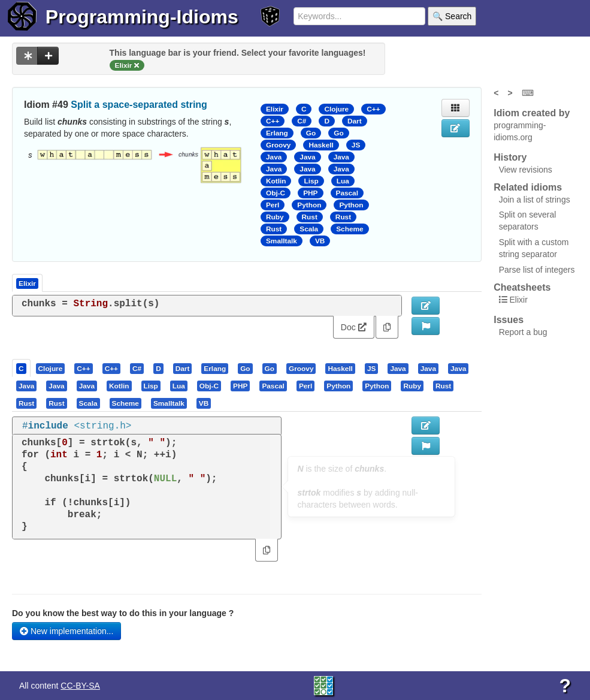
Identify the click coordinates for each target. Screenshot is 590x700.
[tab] (22, 368)
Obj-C (276, 193)
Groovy (278, 145)
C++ (373, 109)
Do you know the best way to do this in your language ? (123, 613)
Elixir (275, 109)
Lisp (311, 181)
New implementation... (66, 631)
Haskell (321, 145)
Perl (273, 205)
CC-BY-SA (80, 686)
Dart (355, 121)
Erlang (277, 133)
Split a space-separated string (139, 105)
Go (311, 133)
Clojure (336, 109)
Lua (343, 181)
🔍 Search (452, 16)
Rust (310, 217)
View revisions (526, 170)
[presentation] (21, 368)
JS (356, 145)
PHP (310, 193)
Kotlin (276, 181)
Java (274, 157)
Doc (354, 327)
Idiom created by (532, 113)
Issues (509, 320)
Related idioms (528, 187)
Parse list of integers (537, 270)
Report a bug (523, 332)
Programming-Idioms (142, 17)
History (510, 157)
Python (309, 205)
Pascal (347, 193)
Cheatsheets (522, 287)
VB (320, 241)
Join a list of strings (535, 200)
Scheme (350, 229)
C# (302, 121)
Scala (309, 229)
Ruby (275, 217)
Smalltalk (282, 241)
